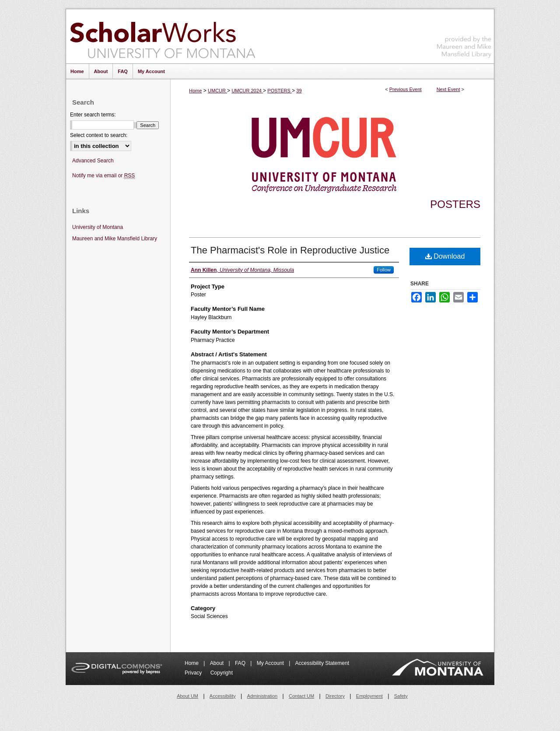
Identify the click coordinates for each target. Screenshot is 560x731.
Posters (455, 204)
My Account (271, 663)
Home (195, 91)
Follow (384, 270)
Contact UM (301, 696)
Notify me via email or (103, 176)
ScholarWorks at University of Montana (163, 36)
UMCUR (217, 91)
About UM (187, 696)
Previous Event (406, 89)
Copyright (222, 673)
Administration (262, 696)
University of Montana (98, 227)
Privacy (194, 673)
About (218, 663)
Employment (369, 696)
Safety (401, 696)
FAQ (241, 663)
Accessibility (223, 696)
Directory (335, 696)
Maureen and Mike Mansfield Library (464, 35)
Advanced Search (93, 161)
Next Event (448, 89)
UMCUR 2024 (247, 91)
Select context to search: (99, 135)
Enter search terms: (93, 115)
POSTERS (280, 91)
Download (445, 256)
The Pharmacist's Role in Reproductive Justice (290, 250)
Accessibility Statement (322, 663)
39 (299, 91)
